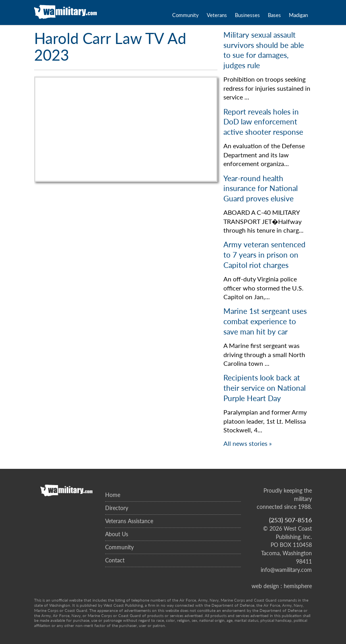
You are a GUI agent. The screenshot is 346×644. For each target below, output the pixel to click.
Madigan (298, 15)
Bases (274, 15)
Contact (115, 560)
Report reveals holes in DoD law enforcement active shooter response (263, 122)
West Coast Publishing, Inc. (294, 533)
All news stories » (248, 443)
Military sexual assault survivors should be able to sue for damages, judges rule (264, 50)
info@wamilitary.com (286, 570)
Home (113, 495)
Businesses (247, 15)
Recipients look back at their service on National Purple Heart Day (264, 388)
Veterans (217, 15)
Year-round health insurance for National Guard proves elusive (260, 188)
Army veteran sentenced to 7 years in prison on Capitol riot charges (264, 254)
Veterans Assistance (129, 521)
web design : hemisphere (282, 586)
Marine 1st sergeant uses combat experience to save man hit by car (265, 321)
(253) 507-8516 (290, 520)
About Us (117, 534)
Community (185, 15)
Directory (117, 508)
